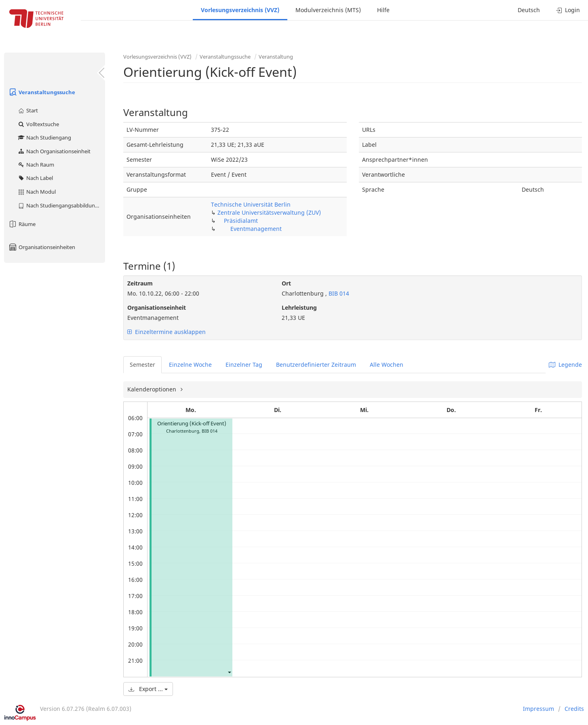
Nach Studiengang (44, 137)
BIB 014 (338, 293)
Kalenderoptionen (153, 389)
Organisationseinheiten (42, 247)
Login (568, 10)
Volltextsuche (38, 124)
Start (28, 110)
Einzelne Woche (190, 365)
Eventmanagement (256, 229)
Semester (142, 365)
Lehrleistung (299, 308)
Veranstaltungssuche (42, 92)
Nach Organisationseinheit (54, 151)
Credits (574, 709)
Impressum (538, 709)
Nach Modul (37, 192)
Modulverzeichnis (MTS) (328, 10)
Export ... (148, 689)
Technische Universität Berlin (251, 204)
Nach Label (35, 178)
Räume (22, 224)
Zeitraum (140, 283)
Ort (286, 283)
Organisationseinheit (157, 308)
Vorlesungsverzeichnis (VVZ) (240, 10)
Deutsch (529, 10)
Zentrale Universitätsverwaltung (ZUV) (269, 212)
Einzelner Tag (244, 365)
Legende (565, 365)
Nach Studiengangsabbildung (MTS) (61, 205)
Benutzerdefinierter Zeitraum (316, 365)
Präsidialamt (241, 221)
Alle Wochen (387, 365)
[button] (229, 672)
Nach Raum (36, 165)
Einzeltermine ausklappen (166, 332)
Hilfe (383, 10)
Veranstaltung (276, 57)
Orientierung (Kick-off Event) (192, 424)
